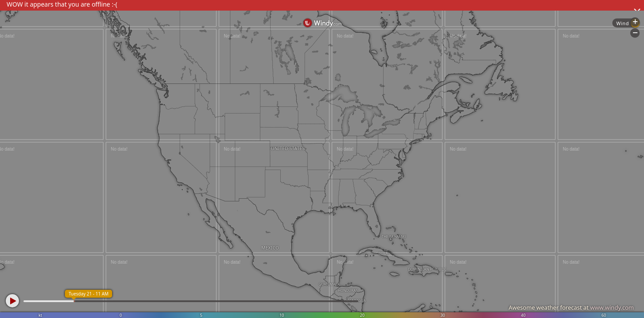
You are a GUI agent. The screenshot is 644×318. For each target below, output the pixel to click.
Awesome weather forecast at (571, 307)
